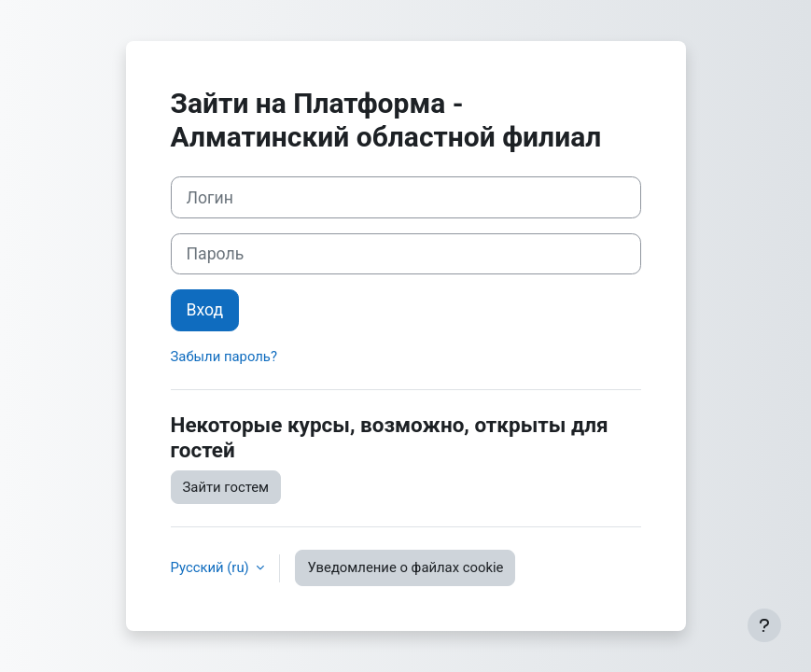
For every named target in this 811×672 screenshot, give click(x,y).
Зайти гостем (226, 487)
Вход (205, 310)
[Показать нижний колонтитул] (764, 625)
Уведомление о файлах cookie (405, 567)
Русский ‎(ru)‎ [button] (212, 567)
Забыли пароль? (224, 357)
